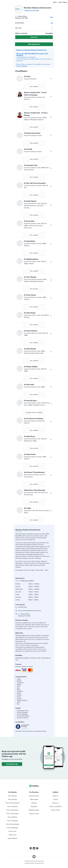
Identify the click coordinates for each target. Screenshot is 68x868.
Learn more (34, 37)
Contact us (55, 803)
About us (56, 796)
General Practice (34, 796)
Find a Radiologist (13, 828)
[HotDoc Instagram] (37, 848)
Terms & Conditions (55, 807)
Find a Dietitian (12, 817)
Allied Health (34, 799)
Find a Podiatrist (12, 807)
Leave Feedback (13, 838)
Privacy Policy (55, 810)
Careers (56, 799)
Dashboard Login (34, 810)
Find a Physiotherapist (13, 803)
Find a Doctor (13, 796)
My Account (12, 831)
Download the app (12, 764)
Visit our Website (22, 66)
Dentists (34, 803)
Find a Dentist (13, 799)
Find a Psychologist (12, 814)
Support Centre (34, 814)
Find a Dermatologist (13, 824)
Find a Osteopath (12, 821)
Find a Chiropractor (12, 810)
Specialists (34, 807)
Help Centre (13, 835)
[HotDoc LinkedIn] (34, 848)
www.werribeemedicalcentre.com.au (30, 611)
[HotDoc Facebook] (31, 848)
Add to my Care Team (31, 11)
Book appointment (34, 44)
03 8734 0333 (22, 607)
